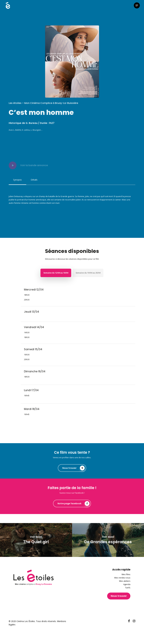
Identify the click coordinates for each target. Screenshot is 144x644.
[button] (137, 5)
